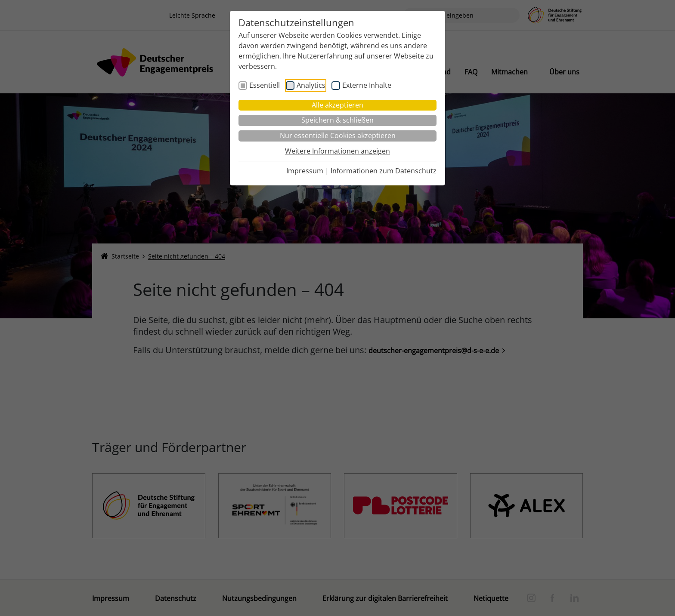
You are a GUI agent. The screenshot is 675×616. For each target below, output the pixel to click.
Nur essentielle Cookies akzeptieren (338, 136)
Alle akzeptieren (337, 105)
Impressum (305, 171)
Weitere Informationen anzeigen (337, 151)
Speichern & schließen (337, 120)
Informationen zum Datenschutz (384, 171)
